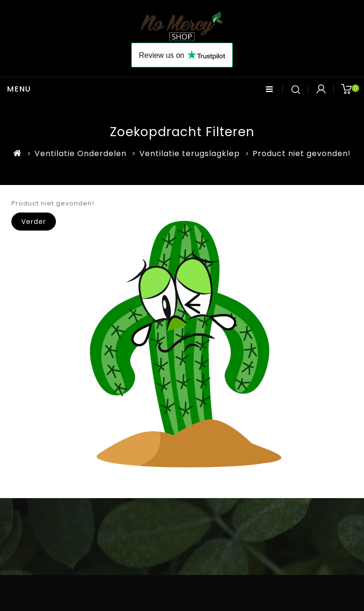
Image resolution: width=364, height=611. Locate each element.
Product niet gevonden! (302, 153)
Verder (34, 222)
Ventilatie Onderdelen (81, 153)
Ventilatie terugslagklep (190, 153)
